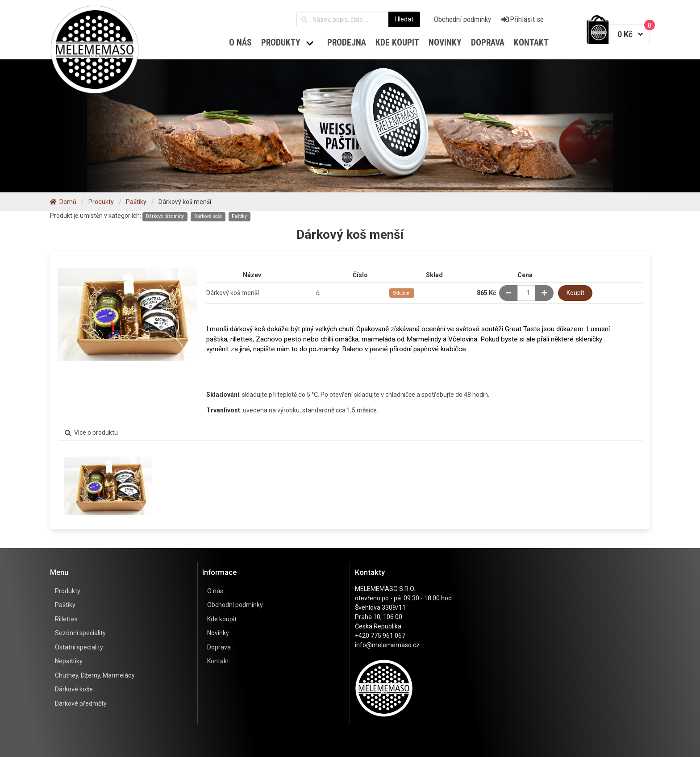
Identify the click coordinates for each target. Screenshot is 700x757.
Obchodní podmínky (462, 19)
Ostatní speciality (79, 647)
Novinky (218, 633)
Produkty (68, 591)
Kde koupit (222, 619)
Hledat (404, 19)
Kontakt (218, 661)
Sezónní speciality (80, 633)
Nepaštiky (69, 661)
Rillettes (66, 619)
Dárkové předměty (165, 216)
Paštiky (239, 216)
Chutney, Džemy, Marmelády (95, 675)
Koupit (575, 293)
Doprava (219, 647)
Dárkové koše (208, 216)
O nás (240, 43)
